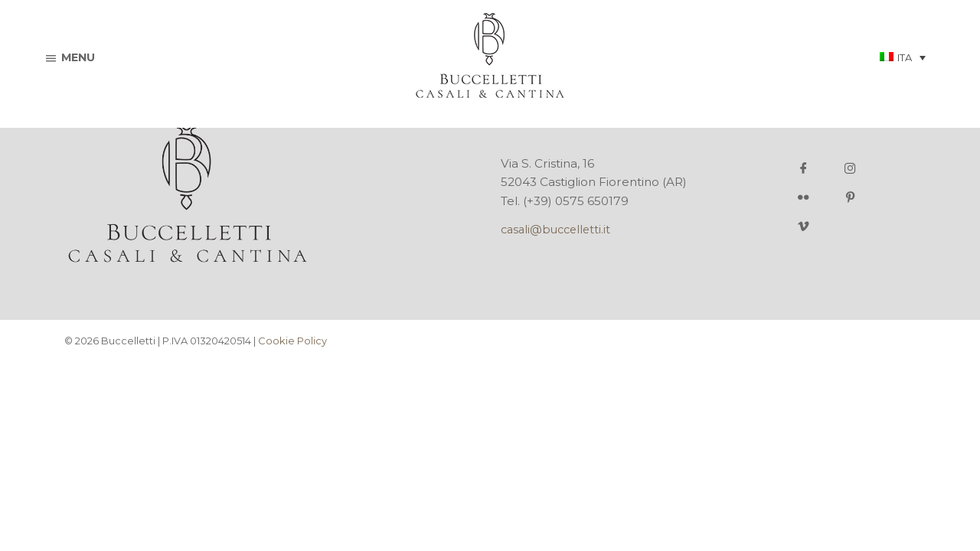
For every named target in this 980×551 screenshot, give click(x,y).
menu (71, 57)
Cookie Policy (292, 341)
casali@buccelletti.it (555, 230)
